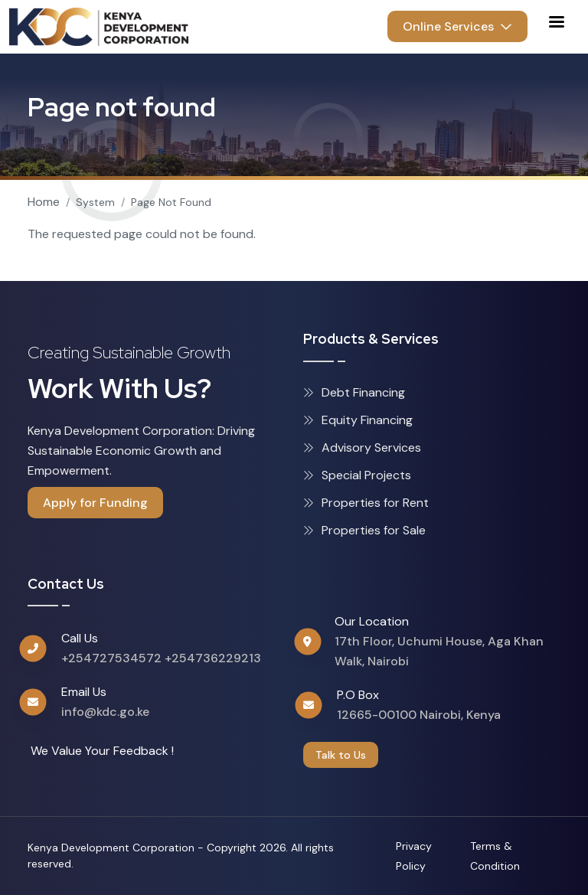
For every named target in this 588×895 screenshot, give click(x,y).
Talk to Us (341, 755)
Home (44, 202)
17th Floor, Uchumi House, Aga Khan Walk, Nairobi (439, 651)
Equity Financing (358, 420)
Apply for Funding (95, 503)
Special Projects (357, 475)
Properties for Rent (366, 503)
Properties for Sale (364, 530)
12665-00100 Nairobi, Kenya (419, 715)
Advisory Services (362, 447)
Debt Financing (354, 392)
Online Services (457, 26)
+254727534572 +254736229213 (161, 658)
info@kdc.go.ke (105, 712)
